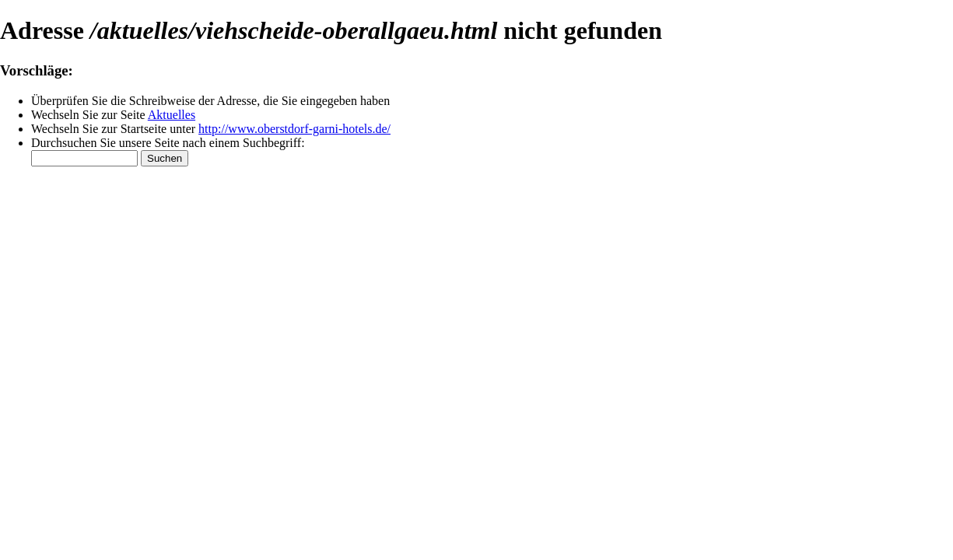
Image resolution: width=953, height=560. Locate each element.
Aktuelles (172, 115)
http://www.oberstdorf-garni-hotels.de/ (294, 129)
